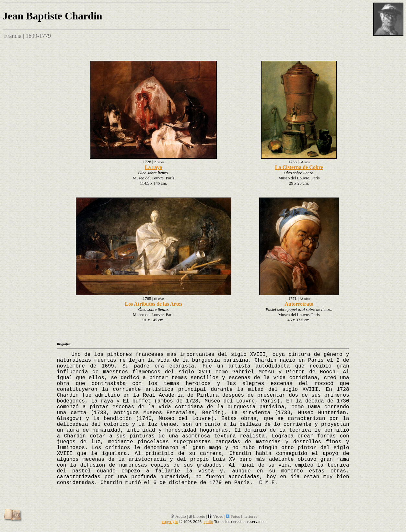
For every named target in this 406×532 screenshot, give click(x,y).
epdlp (208, 521)
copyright (170, 521)
